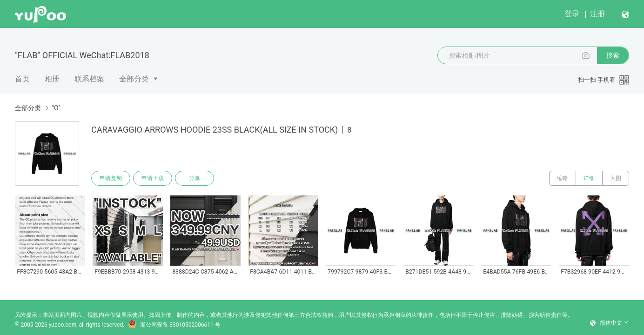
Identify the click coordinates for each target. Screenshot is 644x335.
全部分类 (134, 79)
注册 (597, 14)
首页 (22, 79)
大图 (616, 178)
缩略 (563, 178)
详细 (589, 178)
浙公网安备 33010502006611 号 (174, 325)
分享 (195, 178)
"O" (56, 108)
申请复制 (111, 178)
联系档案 (89, 79)
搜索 (613, 55)
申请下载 (153, 178)
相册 (52, 79)
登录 (572, 14)
